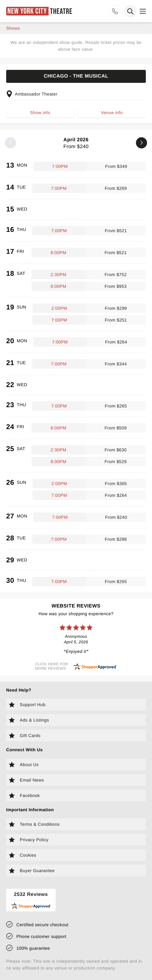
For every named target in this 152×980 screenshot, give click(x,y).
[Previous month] (11, 143)
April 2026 (76, 143)
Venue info (112, 113)
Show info (40, 113)
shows (13, 28)
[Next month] (141, 143)
